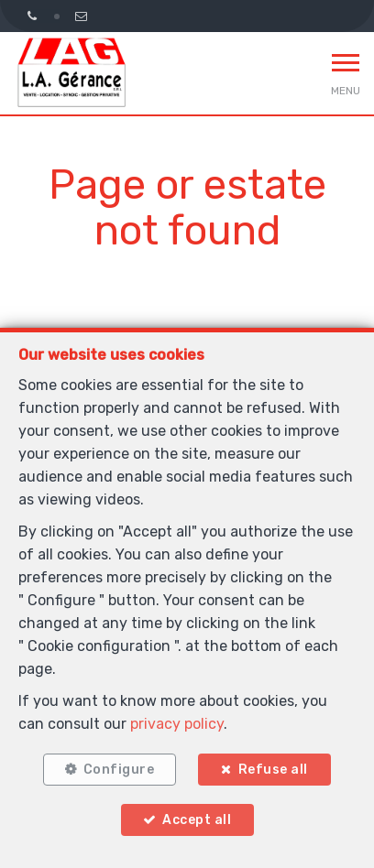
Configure (119, 770)
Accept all (197, 820)
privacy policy (177, 724)
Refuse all (273, 770)
